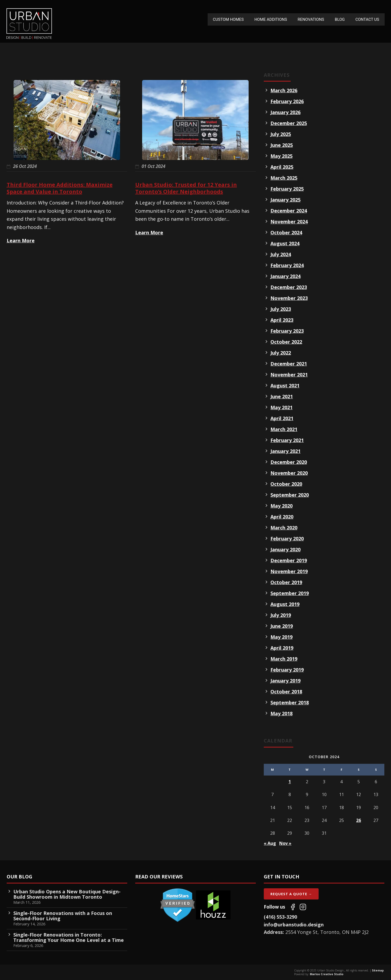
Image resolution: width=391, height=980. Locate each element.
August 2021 (285, 385)
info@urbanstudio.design (294, 925)
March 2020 (284, 528)
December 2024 (289, 211)
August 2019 (285, 604)
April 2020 (282, 517)
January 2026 (285, 112)
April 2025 (282, 167)
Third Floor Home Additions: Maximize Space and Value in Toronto (60, 188)
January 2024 (285, 276)
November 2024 (289, 222)
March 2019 (284, 659)
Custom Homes (228, 19)
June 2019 (282, 626)
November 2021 (289, 375)
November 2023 (289, 298)
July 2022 (281, 353)
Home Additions (271, 19)
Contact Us (367, 19)
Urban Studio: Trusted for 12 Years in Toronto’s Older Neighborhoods (186, 188)
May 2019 (281, 637)
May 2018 (281, 713)
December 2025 (289, 123)
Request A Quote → (291, 894)
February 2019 (287, 670)
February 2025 (287, 189)
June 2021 (282, 396)
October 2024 (286, 232)
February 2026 (287, 101)
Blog (340, 19)
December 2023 (289, 287)
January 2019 (285, 681)
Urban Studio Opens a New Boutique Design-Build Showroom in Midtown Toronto (67, 894)
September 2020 (290, 495)
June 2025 (282, 145)
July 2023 (281, 309)
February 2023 (287, 331)
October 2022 (286, 342)
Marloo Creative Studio (327, 974)
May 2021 (281, 407)
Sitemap (378, 970)
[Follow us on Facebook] (293, 907)
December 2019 (289, 560)
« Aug (270, 843)
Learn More (21, 240)
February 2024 (287, 265)
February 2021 (287, 440)
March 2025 (284, 178)
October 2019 (286, 582)
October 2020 (286, 484)
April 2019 (282, 648)
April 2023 (282, 320)
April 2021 (282, 418)
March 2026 (284, 90)
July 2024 (281, 254)
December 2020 (289, 462)
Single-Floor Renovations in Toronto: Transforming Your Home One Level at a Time (69, 937)
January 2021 (285, 451)
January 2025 (285, 200)
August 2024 (285, 243)
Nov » (285, 843)
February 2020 (287, 539)
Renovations (311, 19)
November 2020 (289, 473)
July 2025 (281, 134)
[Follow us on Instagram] (303, 907)
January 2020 (285, 549)
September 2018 (290, 702)
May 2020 (281, 506)
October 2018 (286, 692)
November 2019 (289, 571)
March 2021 (284, 429)
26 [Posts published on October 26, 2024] (359, 820)
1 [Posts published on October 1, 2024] (290, 782)
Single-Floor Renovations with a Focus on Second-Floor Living (63, 916)
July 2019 (281, 615)
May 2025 (281, 156)
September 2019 (290, 593)
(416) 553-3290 (280, 917)
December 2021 (289, 364)
